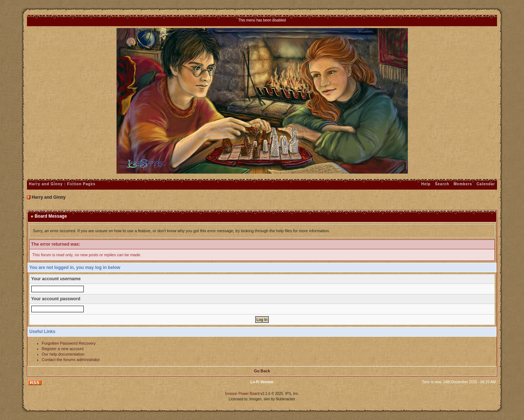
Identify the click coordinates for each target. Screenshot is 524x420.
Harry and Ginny (49, 197)
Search (442, 184)
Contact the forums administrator (71, 360)
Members (463, 184)
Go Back (262, 371)
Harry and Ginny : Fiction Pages (62, 184)
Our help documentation (63, 354)
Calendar (486, 184)
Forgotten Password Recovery (69, 343)
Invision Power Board (242, 394)
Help (426, 184)
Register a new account (63, 349)
